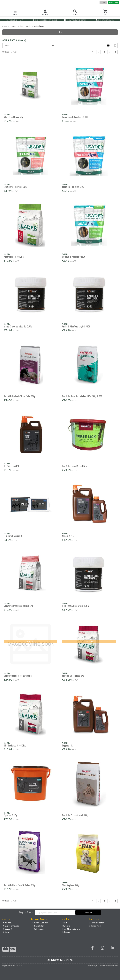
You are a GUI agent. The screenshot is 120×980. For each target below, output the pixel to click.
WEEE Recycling (38, 929)
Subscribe (88, 912)
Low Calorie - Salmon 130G (15, 187)
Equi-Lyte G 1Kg (10, 815)
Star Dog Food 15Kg (71, 885)
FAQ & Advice (66, 926)
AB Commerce (113, 966)
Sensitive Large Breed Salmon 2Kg (18, 606)
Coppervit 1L (67, 746)
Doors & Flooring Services (70, 929)
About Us (7, 923)
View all (14, 52)
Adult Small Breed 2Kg (13, 117)
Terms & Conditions (97, 923)
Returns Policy (38, 926)
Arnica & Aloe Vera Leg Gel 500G (76, 326)
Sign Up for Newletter (11, 926)
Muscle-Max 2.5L (69, 536)
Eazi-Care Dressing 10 (13, 536)
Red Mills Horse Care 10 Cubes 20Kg (19, 885)
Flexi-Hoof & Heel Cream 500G (75, 606)
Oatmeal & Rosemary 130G (74, 257)
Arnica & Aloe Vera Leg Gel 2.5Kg (18, 326)
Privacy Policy (95, 926)
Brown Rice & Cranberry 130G (75, 117)
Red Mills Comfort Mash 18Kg (75, 815)
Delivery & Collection (40, 923)
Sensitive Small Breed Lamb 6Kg (18, 676)
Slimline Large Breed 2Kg (15, 746)
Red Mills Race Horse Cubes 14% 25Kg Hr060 (82, 396)
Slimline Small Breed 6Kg (73, 676)
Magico (96, 966)
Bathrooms (65, 932)
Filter (60, 32)
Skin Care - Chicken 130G (73, 187)
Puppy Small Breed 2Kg (14, 257)
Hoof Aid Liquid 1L (11, 466)
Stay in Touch (26, 913)
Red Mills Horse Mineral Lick (74, 466)
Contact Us (8, 929)
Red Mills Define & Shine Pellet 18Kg (19, 396)
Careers (7, 932)
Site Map (65, 923)
